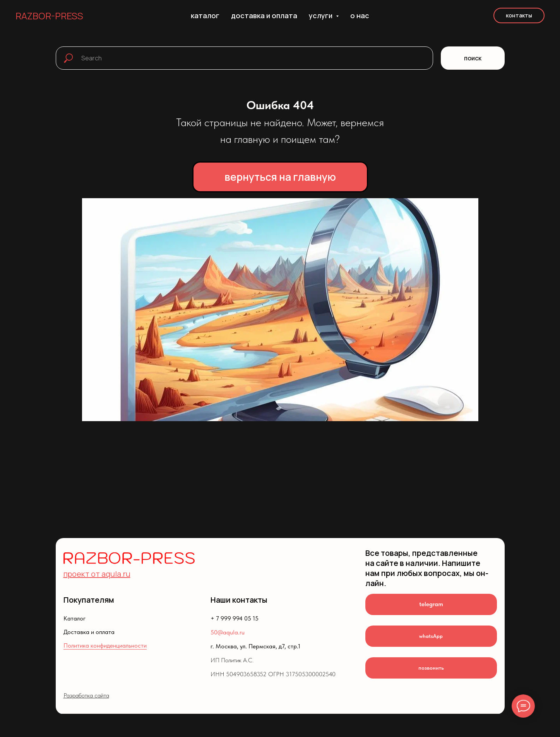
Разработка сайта (86, 695)
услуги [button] (321, 15)
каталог (205, 15)
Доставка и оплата (89, 632)
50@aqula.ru (228, 632)
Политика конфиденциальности (105, 645)
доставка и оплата (264, 15)
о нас (360, 15)
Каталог (74, 618)
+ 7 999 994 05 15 (235, 618)
